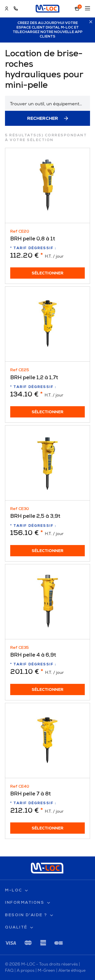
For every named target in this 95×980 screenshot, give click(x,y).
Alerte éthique (72, 970)
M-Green (46, 970)
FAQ (9, 970)
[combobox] (47, 103)
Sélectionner (48, 273)
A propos (26, 970)
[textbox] (47, 104)
